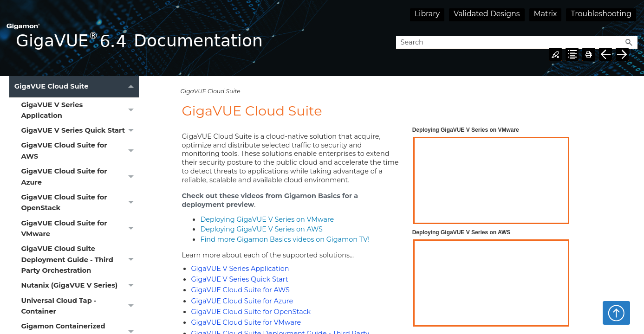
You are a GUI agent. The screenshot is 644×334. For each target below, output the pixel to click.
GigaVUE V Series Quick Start (80, 131)
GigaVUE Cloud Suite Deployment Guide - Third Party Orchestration (80, 260)
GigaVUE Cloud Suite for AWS (80, 151)
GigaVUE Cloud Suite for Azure (80, 177)
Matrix (546, 14)
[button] (629, 43)
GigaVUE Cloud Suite (77, 87)
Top (616, 313)
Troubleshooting (601, 14)
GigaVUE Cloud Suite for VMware (80, 229)
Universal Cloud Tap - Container (80, 306)
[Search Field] (517, 43)
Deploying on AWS (261, 229)
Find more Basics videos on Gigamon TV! (285, 239)
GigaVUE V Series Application (80, 110)
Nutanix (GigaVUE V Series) (80, 286)
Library (427, 14)
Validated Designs (487, 14)
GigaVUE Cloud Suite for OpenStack (80, 203)
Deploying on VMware (267, 219)
